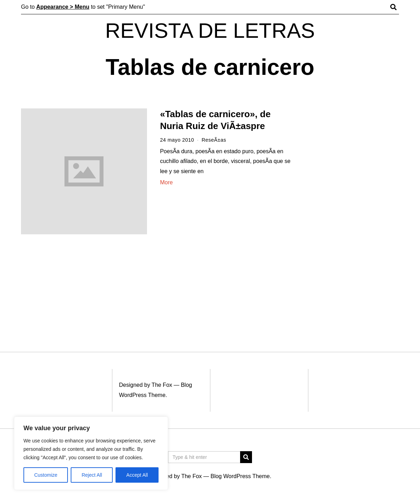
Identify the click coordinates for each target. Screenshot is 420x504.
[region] (91, 453)
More (166, 182)
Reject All (92, 475)
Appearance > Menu (63, 7)
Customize (46, 475)
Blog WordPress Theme (240, 476)
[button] (246, 457)
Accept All (137, 475)
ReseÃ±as (214, 140)
